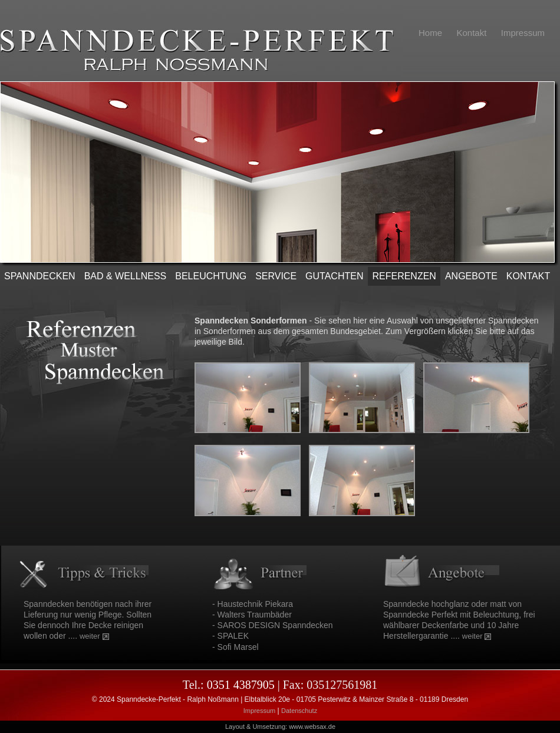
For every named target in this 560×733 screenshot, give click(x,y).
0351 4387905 (241, 685)
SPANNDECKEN (40, 276)
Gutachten (334, 276)
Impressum (259, 711)
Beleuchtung (211, 276)
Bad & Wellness (126, 276)
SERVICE (276, 276)
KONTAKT (528, 276)
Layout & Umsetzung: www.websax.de (280, 727)
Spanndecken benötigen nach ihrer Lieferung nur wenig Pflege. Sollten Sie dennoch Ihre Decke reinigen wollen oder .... (88, 620)
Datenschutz (299, 711)
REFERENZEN (404, 276)
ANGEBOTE (471, 276)
